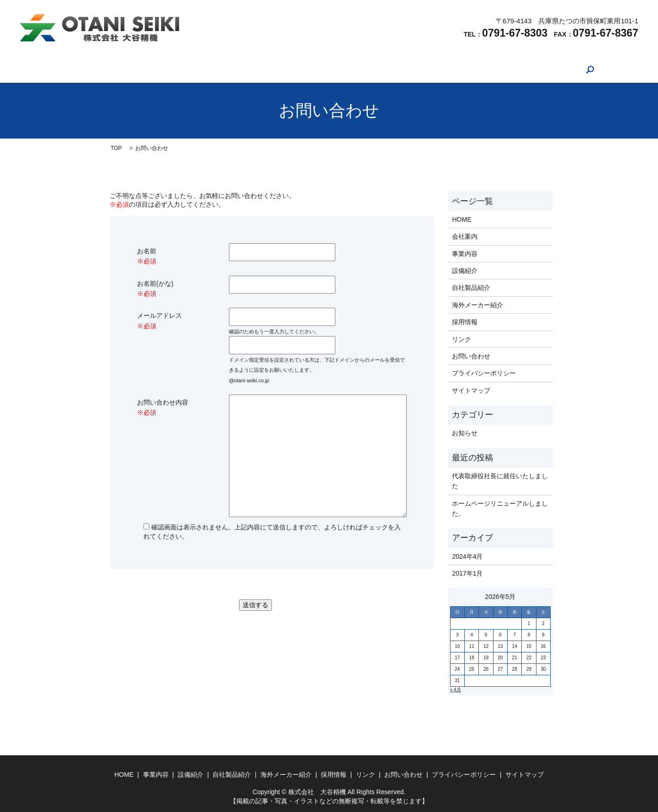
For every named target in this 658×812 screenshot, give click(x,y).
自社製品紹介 (295, 69)
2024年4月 (467, 556)
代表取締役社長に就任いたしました (500, 481)
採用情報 (409, 69)
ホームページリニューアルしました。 (500, 508)
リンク (447, 69)
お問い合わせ (491, 69)
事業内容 (207, 69)
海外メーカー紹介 (356, 69)
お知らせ (465, 433)
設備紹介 (248, 69)
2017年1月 (467, 573)
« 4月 (456, 690)
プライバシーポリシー (484, 373)
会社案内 (166, 69)
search (532, 69)
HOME (128, 69)
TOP (116, 148)
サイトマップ (471, 390)
